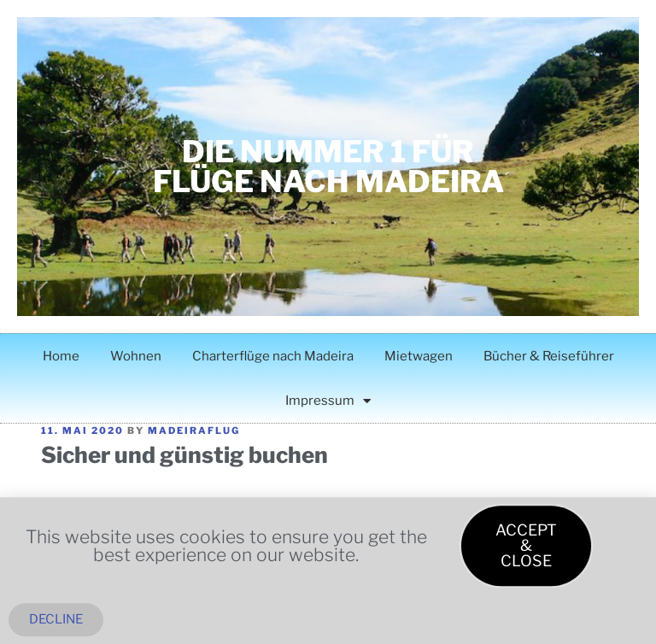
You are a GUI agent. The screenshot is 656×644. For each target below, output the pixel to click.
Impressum (328, 401)
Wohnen (136, 356)
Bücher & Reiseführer (549, 356)
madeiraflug (194, 430)
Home (61, 356)
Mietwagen (419, 356)
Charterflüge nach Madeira (273, 356)
